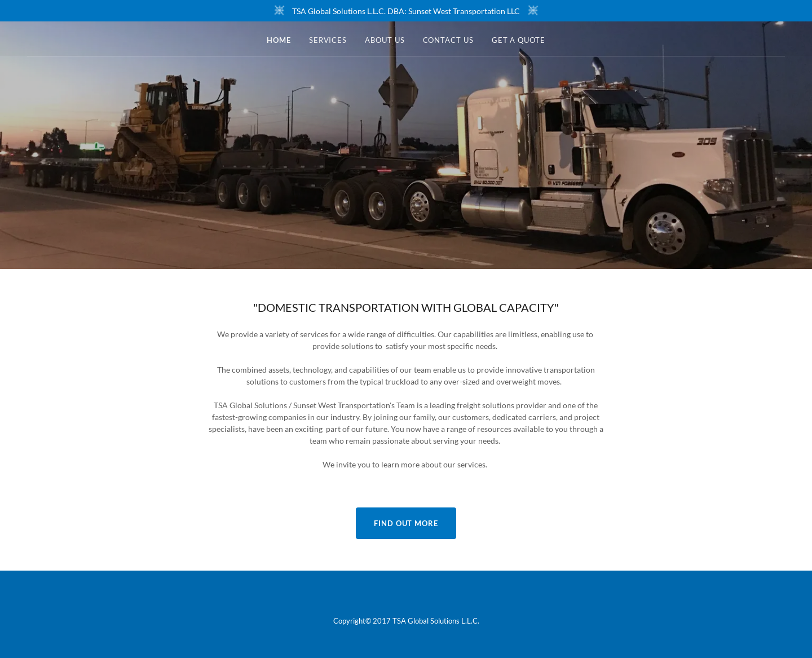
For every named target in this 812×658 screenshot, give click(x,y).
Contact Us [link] (448, 40)
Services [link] (328, 40)
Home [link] (279, 40)
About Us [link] (385, 40)
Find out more (406, 523)
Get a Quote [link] (518, 40)
